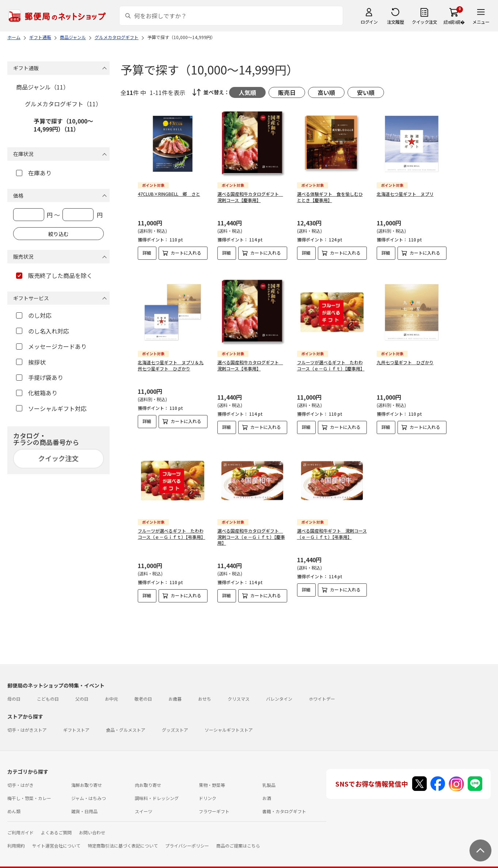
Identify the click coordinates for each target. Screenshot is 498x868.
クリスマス (239, 693)
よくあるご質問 (56, 827)
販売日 (287, 92)
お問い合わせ (92, 827)
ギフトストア (76, 724)
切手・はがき (20, 779)
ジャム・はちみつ (89, 792)
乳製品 (269, 779)
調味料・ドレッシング (157, 792)
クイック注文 (424, 22)
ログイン (369, 22)
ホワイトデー (322, 693)
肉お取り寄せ (148, 779)
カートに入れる (186, 253)
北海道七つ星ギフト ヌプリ (405, 194)
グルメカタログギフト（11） (63, 104)
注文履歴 (395, 22)
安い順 (366, 92)
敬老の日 (143, 693)
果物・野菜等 (212, 779)
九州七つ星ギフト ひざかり (405, 356)
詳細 (147, 253)
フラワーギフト (214, 805)
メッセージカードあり (51, 346)
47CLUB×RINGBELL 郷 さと (169, 194)
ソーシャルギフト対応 (51, 408)
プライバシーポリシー (187, 840)
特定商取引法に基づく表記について (123, 840)
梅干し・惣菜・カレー (29, 792)
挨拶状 (31, 362)
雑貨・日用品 (84, 805)
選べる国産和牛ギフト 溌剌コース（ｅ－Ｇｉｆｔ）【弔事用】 (332, 528)
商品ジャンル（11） (43, 87)
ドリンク (208, 792)
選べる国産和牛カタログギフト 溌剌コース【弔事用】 (250, 359)
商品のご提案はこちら (238, 840)
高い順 (326, 92)
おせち (205, 693)
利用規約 (16, 840)
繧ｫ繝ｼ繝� (454, 22)
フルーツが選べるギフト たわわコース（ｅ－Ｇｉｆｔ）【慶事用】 (331, 359)
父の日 (82, 693)
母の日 (14, 693)
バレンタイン (279, 693)
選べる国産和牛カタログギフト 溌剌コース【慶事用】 (250, 197)
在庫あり (34, 173)
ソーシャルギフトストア (229, 724)
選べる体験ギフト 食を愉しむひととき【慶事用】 (330, 197)
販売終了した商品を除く (54, 275)
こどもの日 (48, 693)
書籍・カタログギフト (284, 805)
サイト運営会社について (56, 840)
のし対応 (34, 315)
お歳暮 (175, 693)
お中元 (111, 693)
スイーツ (144, 805)
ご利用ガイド (20, 827)
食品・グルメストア (126, 724)
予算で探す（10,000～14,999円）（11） (63, 125)
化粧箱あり (37, 393)
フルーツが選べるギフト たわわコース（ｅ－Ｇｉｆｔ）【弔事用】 (172, 528)
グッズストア (175, 724)
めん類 (14, 805)
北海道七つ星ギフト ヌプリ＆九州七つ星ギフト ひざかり (171, 359)
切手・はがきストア (27, 724)
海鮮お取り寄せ (87, 779)
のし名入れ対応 (43, 331)
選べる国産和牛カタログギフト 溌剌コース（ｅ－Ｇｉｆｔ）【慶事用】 (251, 531)
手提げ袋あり (40, 377)
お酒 (267, 792)
